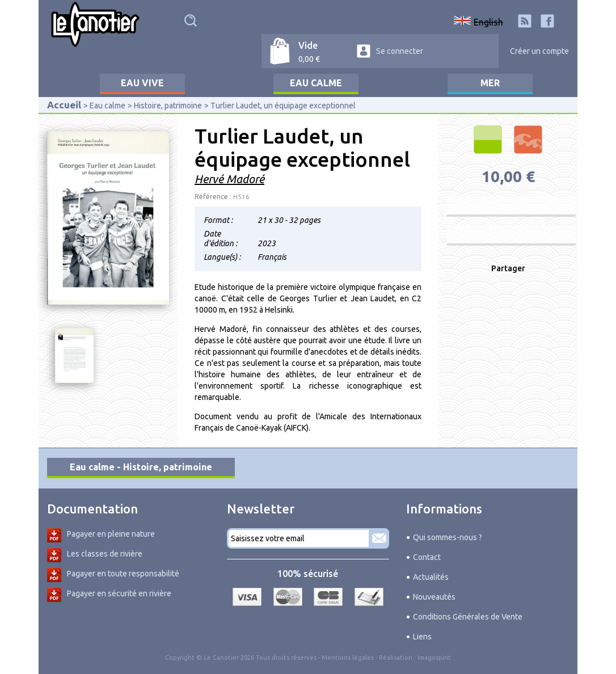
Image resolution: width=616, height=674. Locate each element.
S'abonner (379, 538)
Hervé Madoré (229, 179)
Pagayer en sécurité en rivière (119, 593)
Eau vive (142, 83)
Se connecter (400, 51)
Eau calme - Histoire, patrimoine (141, 467)
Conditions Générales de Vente (468, 617)
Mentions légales (348, 658)
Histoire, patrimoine (168, 106)
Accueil (64, 105)
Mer (490, 83)
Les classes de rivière (105, 554)
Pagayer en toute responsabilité (123, 574)
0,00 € (309, 59)
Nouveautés (434, 597)
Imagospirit (434, 658)
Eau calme (316, 83)
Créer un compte (539, 51)
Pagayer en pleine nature (111, 534)
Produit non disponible (511, 205)
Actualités (431, 577)
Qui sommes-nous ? (448, 537)
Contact (427, 557)
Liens (422, 637)
